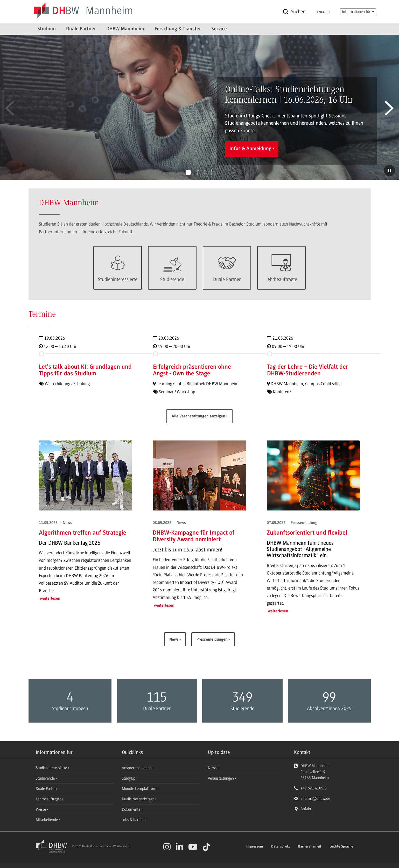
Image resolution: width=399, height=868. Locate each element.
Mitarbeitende (47, 820)
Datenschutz (281, 847)
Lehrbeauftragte (49, 799)
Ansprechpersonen (137, 768)
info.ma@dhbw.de (315, 799)
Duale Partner (81, 29)
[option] (199, 107)
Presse (41, 809)
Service (219, 29)
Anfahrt (307, 809)
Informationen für (358, 12)
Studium (47, 29)
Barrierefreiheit (310, 847)
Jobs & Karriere (134, 820)
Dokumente (132, 809)
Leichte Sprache (341, 847)
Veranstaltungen (221, 778)
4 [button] (209, 172)
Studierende (46, 778)
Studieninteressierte (52, 768)
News (174, 640)
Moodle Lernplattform (140, 789)
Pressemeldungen (213, 640)
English (323, 12)
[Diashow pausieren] (389, 171)
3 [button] (202, 172)
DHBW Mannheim (125, 29)
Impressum (255, 847)
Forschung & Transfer (178, 29)
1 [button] (188, 172)
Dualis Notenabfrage (139, 799)
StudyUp (129, 778)
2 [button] (195, 172)
